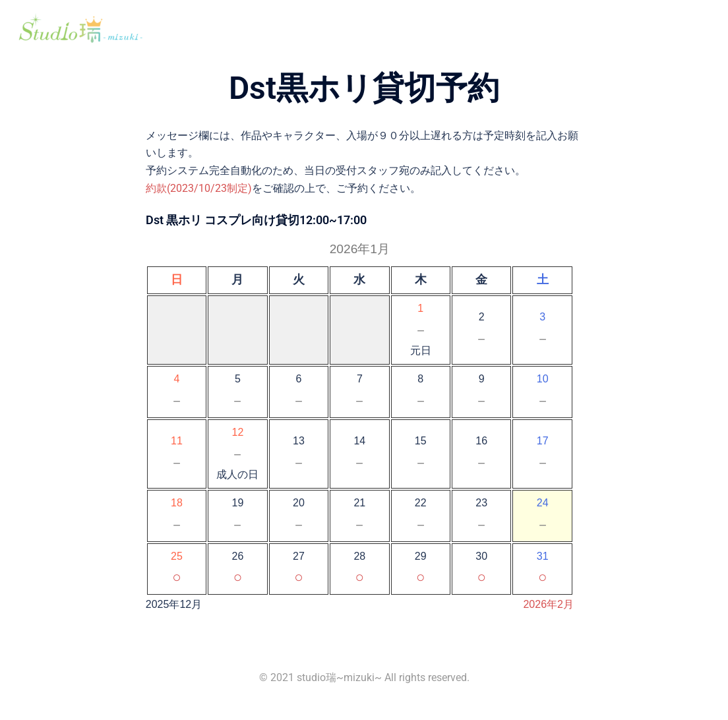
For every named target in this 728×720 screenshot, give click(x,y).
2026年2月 (548, 604)
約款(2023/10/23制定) (199, 188)
